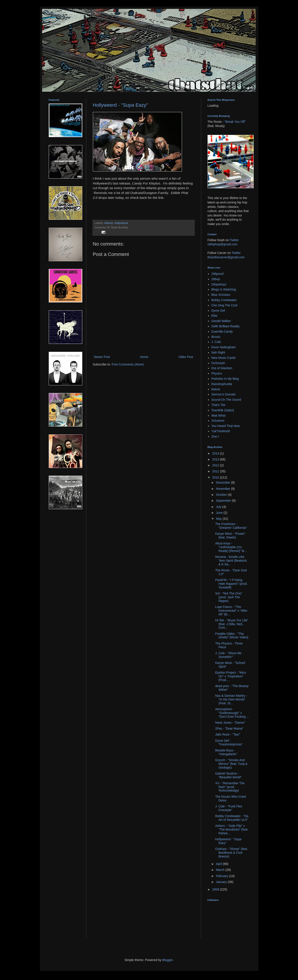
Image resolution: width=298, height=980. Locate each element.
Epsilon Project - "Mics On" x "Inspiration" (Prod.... (231, 676)
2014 (216, 453)
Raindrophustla (222, 384)
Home (144, 357)
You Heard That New (226, 426)
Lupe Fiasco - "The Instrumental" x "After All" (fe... (231, 611)
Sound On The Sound (226, 400)
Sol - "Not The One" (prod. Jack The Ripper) (229, 597)
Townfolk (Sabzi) (223, 410)
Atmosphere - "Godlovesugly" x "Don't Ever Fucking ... (232, 713)
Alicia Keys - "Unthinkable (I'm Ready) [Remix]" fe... (231, 547)
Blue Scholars (221, 295)
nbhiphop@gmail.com (223, 244)
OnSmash (218, 363)
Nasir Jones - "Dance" (230, 723)
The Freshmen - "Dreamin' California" (231, 526)
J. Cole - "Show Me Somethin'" (228, 655)
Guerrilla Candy (222, 332)
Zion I (215, 436)
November (223, 489)
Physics (217, 373)
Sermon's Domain (224, 394)
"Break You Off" (235, 122)
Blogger (167, 960)
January (222, 882)
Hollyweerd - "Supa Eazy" (120, 105)
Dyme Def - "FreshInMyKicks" (229, 742)
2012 (216, 465)
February (223, 876)
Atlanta (108, 223)
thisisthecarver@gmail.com (226, 257)
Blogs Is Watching (224, 289)
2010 (216, 477)
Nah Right (218, 352)
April (219, 864)
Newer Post (102, 357)
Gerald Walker (221, 321)
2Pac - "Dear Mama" (229, 728)
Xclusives (218, 421)
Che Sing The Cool (224, 305)
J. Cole (216, 342)
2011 (216, 471)
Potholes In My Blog (225, 379)
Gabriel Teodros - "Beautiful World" (228, 775)
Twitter (234, 240)
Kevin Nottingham (224, 347)
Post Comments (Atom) (128, 364)
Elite (214, 316)
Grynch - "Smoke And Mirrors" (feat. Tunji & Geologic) (231, 764)
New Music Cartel (223, 358)
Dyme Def (218, 311)
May (219, 519)
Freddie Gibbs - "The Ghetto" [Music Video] (232, 636)
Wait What (218, 415)
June (220, 513)
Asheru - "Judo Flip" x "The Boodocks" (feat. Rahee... (232, 829)
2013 (216, 459)
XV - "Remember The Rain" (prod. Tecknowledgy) (230, 787)
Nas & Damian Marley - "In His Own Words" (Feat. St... (231, 699)
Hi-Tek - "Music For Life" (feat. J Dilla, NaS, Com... (232, 624)
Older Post (186, 357)
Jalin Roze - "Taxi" (228, 734)
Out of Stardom (222, 368)
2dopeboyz (219, 284)
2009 (216, 889)
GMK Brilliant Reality (225, 326)
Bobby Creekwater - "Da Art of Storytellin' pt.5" (232, 818)
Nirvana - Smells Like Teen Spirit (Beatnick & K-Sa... (231, 561)
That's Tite (218, 405)
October (222, 495)
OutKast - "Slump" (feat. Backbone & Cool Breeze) (231, 853)
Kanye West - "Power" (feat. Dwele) (230, 536)
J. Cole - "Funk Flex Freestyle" (229, 808)
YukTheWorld (221, 431)
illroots (216, 337)
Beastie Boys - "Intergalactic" (226, 752)
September (224, 501)
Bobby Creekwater (224, 300)
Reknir (216, 389)
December (223, 483)
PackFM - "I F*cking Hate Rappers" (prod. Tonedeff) (231, 584)
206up (216, 279)
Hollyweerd (121, 223)
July (219, 507)
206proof (217, 274)
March (221, 870)
